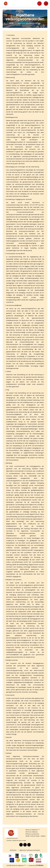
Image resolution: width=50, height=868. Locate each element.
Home (11, 23)
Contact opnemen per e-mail (15, 841)
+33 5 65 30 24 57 (11, 838)
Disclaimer (13, 850)
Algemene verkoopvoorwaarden (30, 850)
